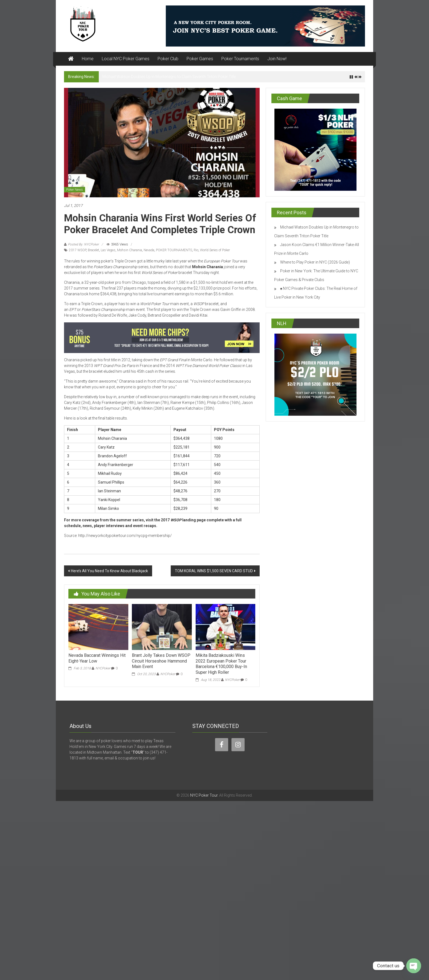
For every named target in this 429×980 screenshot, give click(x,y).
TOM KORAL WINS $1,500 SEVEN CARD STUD (214, 571)
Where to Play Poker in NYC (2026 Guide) (315, 262)
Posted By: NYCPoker (83, 244)
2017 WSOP (78, 250)
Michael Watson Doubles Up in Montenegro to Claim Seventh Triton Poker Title (169, 77)
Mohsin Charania (130, 250)
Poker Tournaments (240, 59)
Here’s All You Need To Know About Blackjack (109, 571)
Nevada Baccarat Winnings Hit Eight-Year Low (97, 658)
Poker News (75, 190)
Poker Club (168, 59)
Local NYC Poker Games (126, 59)
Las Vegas (108, 250)
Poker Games (200, 59)
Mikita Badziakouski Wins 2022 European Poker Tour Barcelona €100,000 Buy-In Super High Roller (221, 664)
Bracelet (93, 250)
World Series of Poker (215, 250)
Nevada (149, 250)
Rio (196, 250)
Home (88, 59)
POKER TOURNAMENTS (174, 250)
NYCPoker (103, 668)
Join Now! (277, 59)
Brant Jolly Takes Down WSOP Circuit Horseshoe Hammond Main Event (161, 661)
